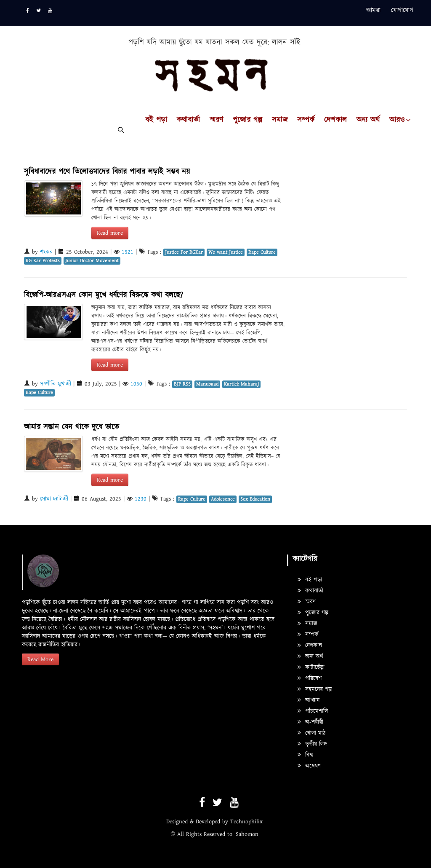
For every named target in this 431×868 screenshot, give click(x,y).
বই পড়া (156, 120)
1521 (128, 252)
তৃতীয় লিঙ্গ (312, 744)
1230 (141, 499)
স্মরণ (216, 120)
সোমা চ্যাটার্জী (54, 499)
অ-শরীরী (310, 722)
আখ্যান (309, 700)
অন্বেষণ (309, 766)
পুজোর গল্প (247, 120)
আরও (397, 120)
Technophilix (246, 822)
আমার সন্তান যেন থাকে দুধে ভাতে (72, 427)
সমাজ (280, 120)
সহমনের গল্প (315, 689)
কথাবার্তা (188, 120)
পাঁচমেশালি (313, 711)
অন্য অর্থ (368, 120)
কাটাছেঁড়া (311, 667)
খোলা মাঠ (311, 733)
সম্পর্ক (306, 120)
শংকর (46, 252)
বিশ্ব (305, 755)
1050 (136, 384)
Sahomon (247, 834)
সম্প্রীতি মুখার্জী (56, 384)
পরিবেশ (310, 678)
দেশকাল (335, 120)
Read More (40, 659)
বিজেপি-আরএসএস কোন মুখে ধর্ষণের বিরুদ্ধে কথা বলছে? (104, 295)
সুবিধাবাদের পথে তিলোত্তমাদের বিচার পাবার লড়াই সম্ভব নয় (107, 172)
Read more (110, 233)
